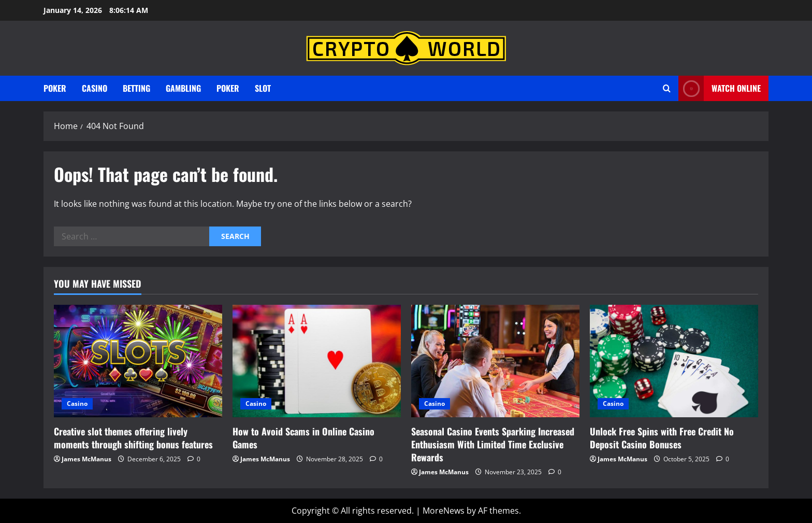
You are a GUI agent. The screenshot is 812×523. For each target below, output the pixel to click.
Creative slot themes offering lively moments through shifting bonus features (133, 438)
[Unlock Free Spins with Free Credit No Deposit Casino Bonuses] (674, 361)
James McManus (86, 459)
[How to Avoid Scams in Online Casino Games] (317, 361)
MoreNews (444, 511)
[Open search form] (667, 88)
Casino (95, 88)
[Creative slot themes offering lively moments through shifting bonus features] (138, 361)
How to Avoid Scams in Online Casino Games (303, 438)
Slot (263, 88)
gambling (183, 88)
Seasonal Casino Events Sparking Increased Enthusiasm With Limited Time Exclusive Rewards (493, 444)
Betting (136, 88)
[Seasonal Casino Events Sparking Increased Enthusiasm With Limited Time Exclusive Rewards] (495, 361)
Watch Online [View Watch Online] (720, 88)
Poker (55, 88)
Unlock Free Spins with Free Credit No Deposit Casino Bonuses (662, 438)
